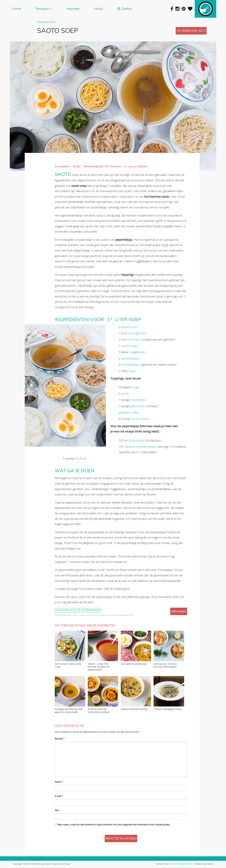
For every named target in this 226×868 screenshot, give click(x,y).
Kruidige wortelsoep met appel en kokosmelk (69, 711)
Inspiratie (73, 9)
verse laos (135, 339)
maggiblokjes (137, 352)
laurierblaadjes (130, 358)
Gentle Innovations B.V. (181, 864)
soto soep (91, 615)
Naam (59, 782)
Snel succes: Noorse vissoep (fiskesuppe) (165, 665)
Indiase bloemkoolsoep (134, 709)
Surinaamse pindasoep (134, 664)
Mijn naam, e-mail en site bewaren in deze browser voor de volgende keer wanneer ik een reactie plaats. (114, 825)
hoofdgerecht (64, 610)
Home (17, 9)
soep (83, 610)
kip (77, 610)
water (132, 371)
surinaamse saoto (125, 615)
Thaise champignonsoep (168, 709)
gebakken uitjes (129, 412)
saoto (70, 615)
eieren (125, 394)
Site (57, 810)
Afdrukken (179, 611)
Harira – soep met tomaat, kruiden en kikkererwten (99, 667)
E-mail (59, 796)
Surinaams (94, 610)
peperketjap (61, 615)
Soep (53, 22)
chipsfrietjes (138, 400)
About (98, 9)
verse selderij (140, 419)
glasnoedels (138, 406)
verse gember (137, 333)
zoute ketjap (136, 440)
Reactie (60, 739)
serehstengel (129, 346)
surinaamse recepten (106, 615)
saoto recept (79, 615)
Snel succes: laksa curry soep (68, 665)
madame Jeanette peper (140, 447)
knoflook (81, 458)
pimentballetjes (131, 365)
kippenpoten (129, 327)
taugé (135, 387)
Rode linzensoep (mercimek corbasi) (99, 711)
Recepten (44, 9)
